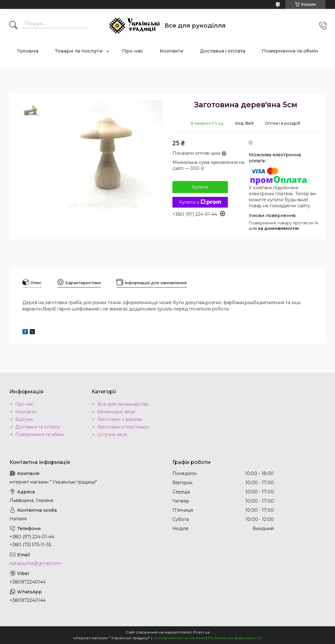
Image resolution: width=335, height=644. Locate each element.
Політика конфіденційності (235, 638)
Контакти (172, 51)
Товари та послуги (79, 51)
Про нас (133, 51)
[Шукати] (13, 26)
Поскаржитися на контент (179, 638)
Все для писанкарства (123, 404)
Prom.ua (201, 632)
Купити (200, 187)
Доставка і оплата (223, 51)
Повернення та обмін (290, 51)
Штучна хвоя (112, 435)
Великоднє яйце (116, 412)
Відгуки (24, 419)
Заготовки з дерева (120, 419)
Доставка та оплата (37, 427)
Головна (28, 51)
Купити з (200, 202)
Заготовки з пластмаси (123, 427)
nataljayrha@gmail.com (35, 563)
